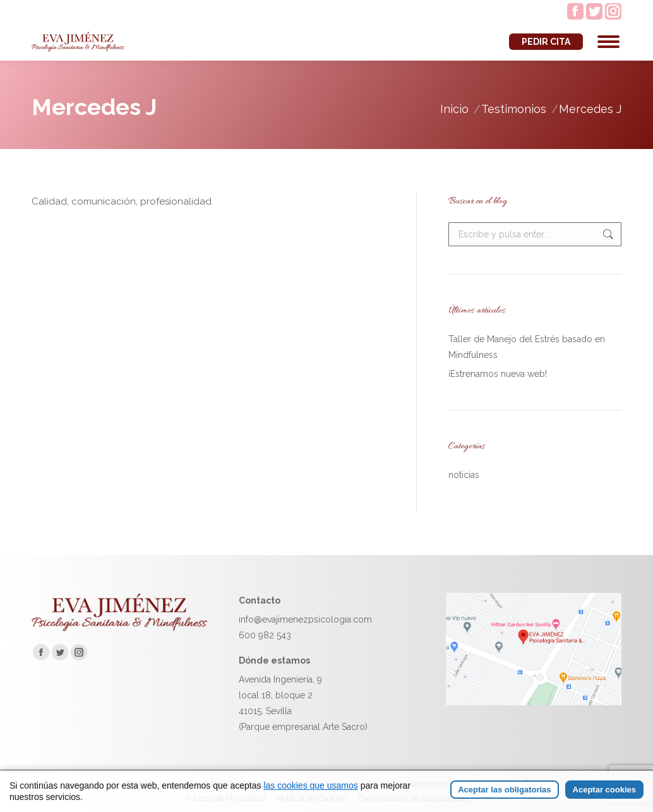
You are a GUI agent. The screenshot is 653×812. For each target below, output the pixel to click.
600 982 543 (265, 635)
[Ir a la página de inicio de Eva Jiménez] (119, 628)
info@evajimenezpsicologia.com (305, 619)
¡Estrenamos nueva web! (498, 374)
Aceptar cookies (604, 790)
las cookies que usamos (310, 785)
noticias (464, 475)
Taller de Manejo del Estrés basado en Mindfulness (527, 347)
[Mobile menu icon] (608, 42)
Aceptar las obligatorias (504, 790)
